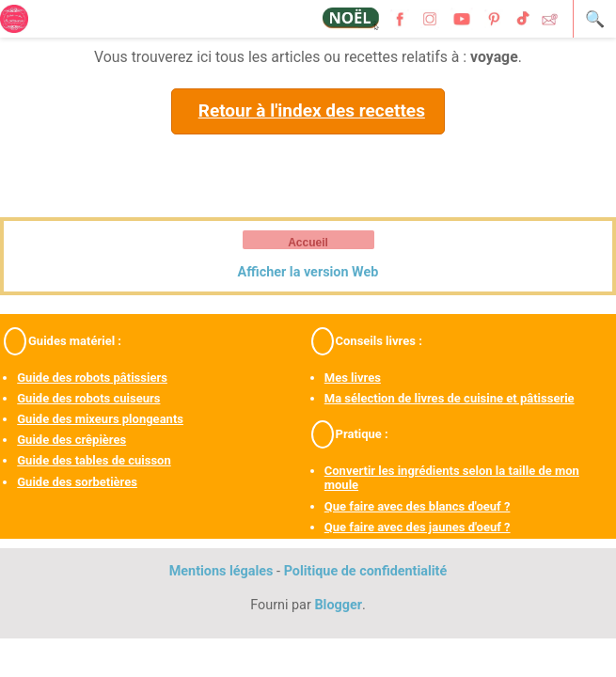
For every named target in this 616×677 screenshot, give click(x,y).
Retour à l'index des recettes (312, 110)
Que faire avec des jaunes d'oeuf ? (418, 527)
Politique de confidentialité (366, 571)
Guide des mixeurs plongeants (100, 419)
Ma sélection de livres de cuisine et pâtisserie (450, 398)
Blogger (338, 605)
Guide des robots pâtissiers (92, 378)
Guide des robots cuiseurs (88, 398)
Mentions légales (221, 571)
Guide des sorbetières (77, 482)
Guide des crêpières (71, 440)
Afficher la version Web (308, 272)
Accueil (308, 243)
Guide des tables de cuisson (94, 460)
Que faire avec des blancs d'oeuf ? (418, 506)
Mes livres (353, 378)
